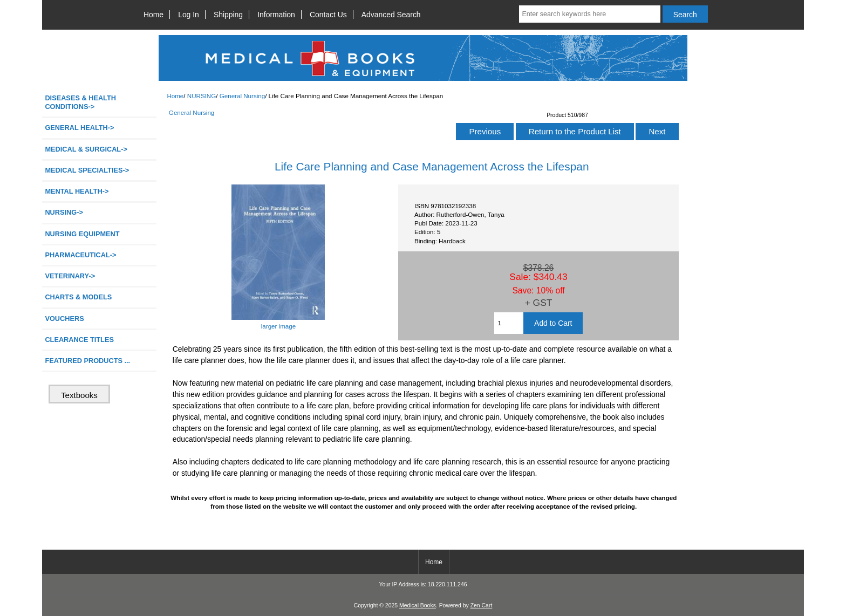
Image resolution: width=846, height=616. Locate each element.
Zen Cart (482, 605)
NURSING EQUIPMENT (82, 234)
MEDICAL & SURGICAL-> (86, 149)
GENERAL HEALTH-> (79, 128)
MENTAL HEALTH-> (77, 191)
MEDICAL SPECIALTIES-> (87, 170)
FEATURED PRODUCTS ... (87, 361)
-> (64, 212)
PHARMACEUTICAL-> (80, 255)
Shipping (228, 15)
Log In (189, 15)
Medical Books (418, 605)
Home (153, 15)
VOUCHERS (64, 319)
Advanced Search (391, 15)
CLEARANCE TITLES (79, 340)
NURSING (202, 96)
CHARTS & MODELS (78, 297)
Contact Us (328, 15)
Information (276, 15)
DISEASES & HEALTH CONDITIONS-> (80, 102)
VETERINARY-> (70, 276)
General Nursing (242, 96)
